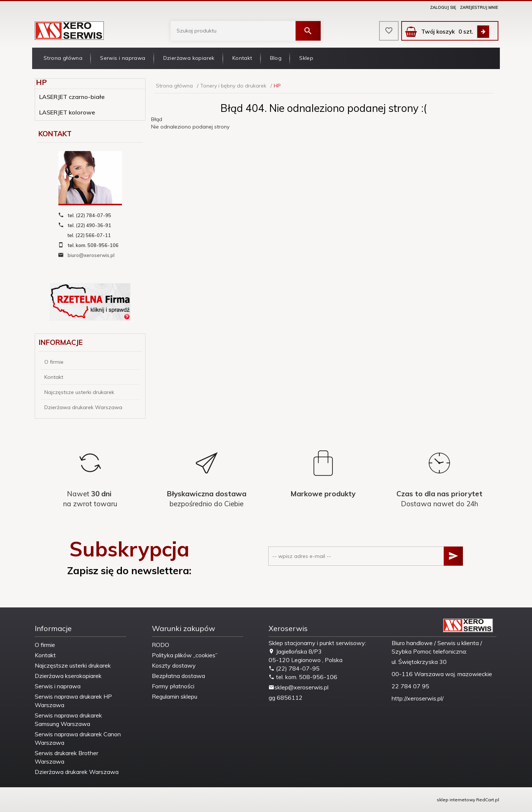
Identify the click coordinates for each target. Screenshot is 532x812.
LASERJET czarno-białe (72, 97)
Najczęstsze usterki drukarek (79, 392)
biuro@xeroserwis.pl (91, 255)
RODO (161, 645)
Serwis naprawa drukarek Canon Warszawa (78, 738)
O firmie (54, 362)
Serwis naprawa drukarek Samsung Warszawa (68, 720)
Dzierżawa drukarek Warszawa (83, 407)
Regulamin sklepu (175, 696)
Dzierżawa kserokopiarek (68, 676)
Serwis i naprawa (123, 58)
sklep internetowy (456, 800)
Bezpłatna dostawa (178, 676)
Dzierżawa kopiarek (189, 58)
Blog (276, 58)
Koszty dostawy (174, 665)
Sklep (306, 58)
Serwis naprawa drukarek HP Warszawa (73, 701)
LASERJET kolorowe (67, 112)
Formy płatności (173, 686)
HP (41, 82)
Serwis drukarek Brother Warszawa (66, 757)
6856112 (290, 698)
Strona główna (63, 58)
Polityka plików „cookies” (185, 655)
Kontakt (242, 58)
